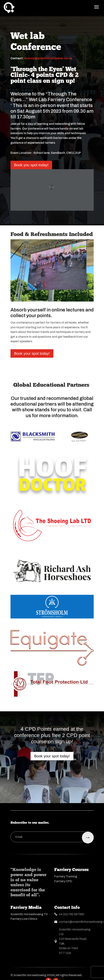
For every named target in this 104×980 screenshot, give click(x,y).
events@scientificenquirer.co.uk (48, 58)
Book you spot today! (31, 165)
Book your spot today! (32, 353)
